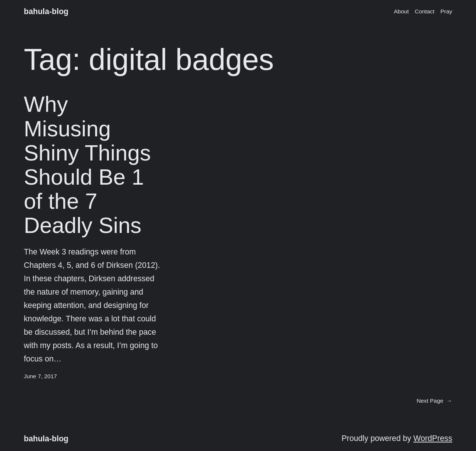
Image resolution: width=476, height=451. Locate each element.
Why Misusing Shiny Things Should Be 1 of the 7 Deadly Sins (87, 165)
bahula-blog (46, 11)
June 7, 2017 (40, 376)
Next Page (434, 401)
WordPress (433, 438)
